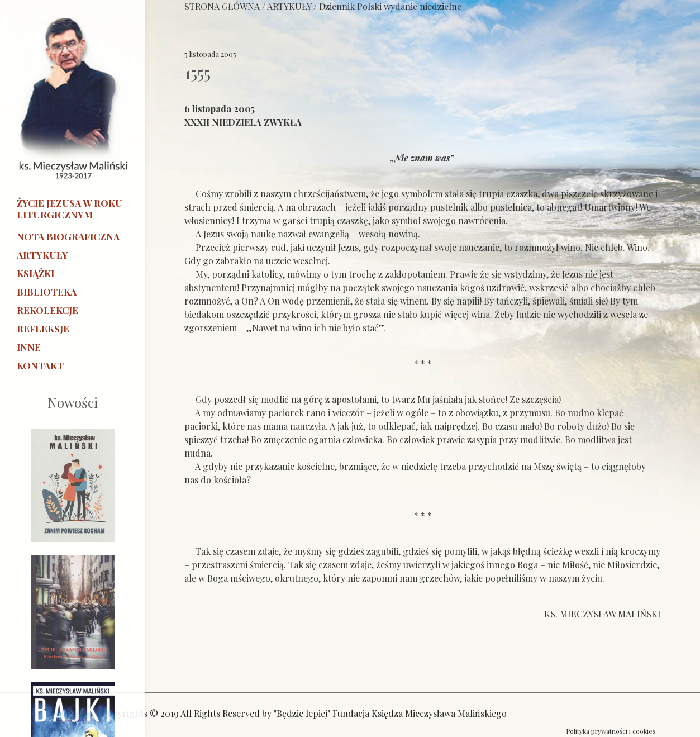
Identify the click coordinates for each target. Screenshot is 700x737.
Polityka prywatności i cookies (611, 731)
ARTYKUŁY (289, 6)
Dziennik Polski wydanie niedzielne (390, 6)
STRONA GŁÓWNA (222, 6)
